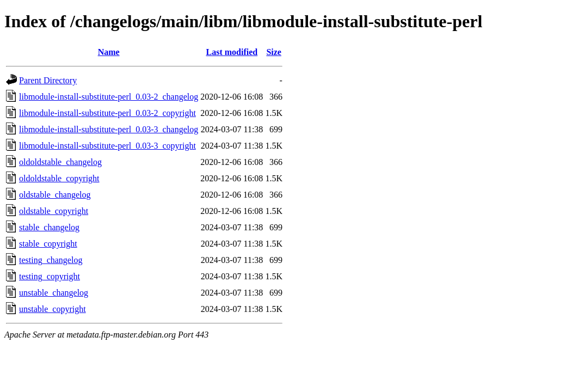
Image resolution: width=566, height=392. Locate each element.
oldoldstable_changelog (60, 162)
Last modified (232, 52)
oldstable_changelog (55, 195)
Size (274, 52)
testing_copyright (50, 276)
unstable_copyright (53, 309)
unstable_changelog (54, 293)
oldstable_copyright (54, 211)
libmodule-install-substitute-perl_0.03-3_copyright (107, 146)
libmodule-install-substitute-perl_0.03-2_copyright (107, 113)
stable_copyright (48, 244)
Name (109, 52)
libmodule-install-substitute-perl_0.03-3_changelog (109, 129)
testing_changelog (51, 260)
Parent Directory (48, 80)
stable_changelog (49, 227)
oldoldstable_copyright (59, 178)
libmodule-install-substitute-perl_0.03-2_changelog (109, 97)
